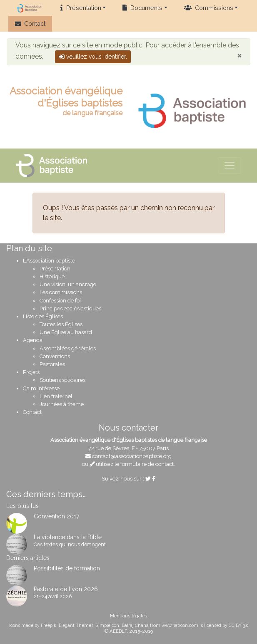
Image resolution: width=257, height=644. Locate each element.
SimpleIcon (107, 625)
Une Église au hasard (66, 332)
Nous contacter (128, 428)
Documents (142, 8)
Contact (30, 24)
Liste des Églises (43, 316)
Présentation (81, 8)
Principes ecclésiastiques (70, 308)
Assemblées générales (68, 348)
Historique (52, 276)
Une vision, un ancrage (68, 284)
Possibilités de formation (67, 568)
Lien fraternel (56, 396)
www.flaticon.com (180, 625)
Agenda (33, 340)
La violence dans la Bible (68, 537)
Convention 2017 (57, 516)
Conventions (55, 356)
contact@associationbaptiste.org (132, 456)
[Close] (239, 55)
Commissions (209, 8)
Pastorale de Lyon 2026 (66, 589)
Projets (31, 372)
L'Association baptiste (49, 261)
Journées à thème (62, 404)
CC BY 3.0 (238, 625)
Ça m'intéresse (41, 388)
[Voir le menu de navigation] (230, 166)
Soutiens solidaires (62, 380)
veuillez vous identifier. (93, 57)
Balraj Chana (135, 625)
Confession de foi (60, 301)
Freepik (49, 625)
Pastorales (52, 364)
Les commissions (61, 292)
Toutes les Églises (61, 324)
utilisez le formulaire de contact (132, 464)
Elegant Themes (76, 625)
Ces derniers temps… (46, 494)
